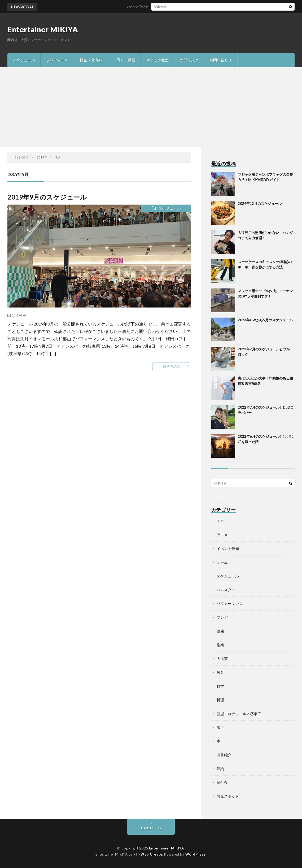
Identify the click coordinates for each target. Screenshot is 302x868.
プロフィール (57, 60)
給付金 (222, 782)
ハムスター (226, 590)
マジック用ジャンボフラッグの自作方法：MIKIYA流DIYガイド (174, 6)
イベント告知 (228, 548)
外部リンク (189, 60)
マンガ (222, 617)
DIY (220, 521)
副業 (220, 645)
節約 (220, 769)
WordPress (196, 854)
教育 (220, 672)
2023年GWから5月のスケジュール (265, 320)
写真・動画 (126, 60)
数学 (220, 686)
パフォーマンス (230, 603)
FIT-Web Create (148, 854)
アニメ (222, 535)
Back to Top (151, 828)
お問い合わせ (221, 60)
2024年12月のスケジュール (260, 204)
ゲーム (222, 562)
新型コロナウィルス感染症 (239, 714)
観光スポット (228, 796)
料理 (220, 700)
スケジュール (24, 60)
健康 (220, 631)
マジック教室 (157, 60)
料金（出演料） (93, 60)
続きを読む (172, 366)
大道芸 (222, 659)
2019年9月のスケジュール (47, 197)
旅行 (220, 727)
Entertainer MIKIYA (43, 29)
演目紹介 (224, 755)
